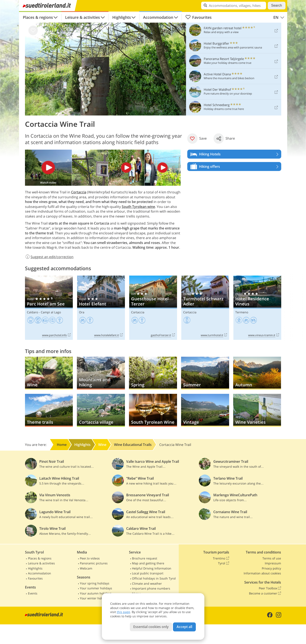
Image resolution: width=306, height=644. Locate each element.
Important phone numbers (151, 588)
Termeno (242, 312)
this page (123, 612)
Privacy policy (271, 568)
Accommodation (158, 17)
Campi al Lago (51, 312)
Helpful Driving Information (152, 568)
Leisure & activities (83, 17)
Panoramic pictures (94, 563)
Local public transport (148, 573)
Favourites (199, 17)
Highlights (122, 17)
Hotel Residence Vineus (257, 308)
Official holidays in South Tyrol (154, 578)
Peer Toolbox (270, 588)
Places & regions (38, 17)
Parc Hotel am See (49, 308)
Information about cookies (262, 573)
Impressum (273, 563)
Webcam (86, 568)
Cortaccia (138, 312)
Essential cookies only (151, 627)
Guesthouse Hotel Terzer (153, 308)
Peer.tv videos (90, 558)
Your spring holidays (95, 583)
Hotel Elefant (101, 308)
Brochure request (145, 558)
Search (277, 5)
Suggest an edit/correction (49, 257)
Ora (82, 312)
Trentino (221, 558)
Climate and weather (147, 583)
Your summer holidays (96, 588)
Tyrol (223, 563)
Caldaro (32, 312)
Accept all (184, 627)
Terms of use (272, 558)
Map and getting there (148, 563)
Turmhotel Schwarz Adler (205, 308)
